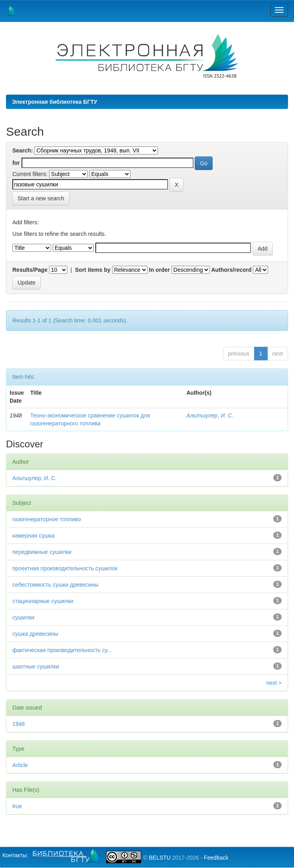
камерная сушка (34, 536)
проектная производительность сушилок (65, 568)
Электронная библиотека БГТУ (55, 102)
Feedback (216, 858)
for (16, 163)
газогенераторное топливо (47, 519)
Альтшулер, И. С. (210, 415)
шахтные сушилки (36, 666)
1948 (19, 724)
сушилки (23, 617)
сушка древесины (35, 634)
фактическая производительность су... (62, 650)
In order (160, 270)
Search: (23, 150)
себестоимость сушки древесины (55, 585)
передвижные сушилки (42, 552)
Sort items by (93, 270)
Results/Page (30, 270)
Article (20, 765)
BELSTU (160, 858)
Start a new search (41, 198)
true (17, 806)
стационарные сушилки (43, 601)
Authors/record (231, 270)
